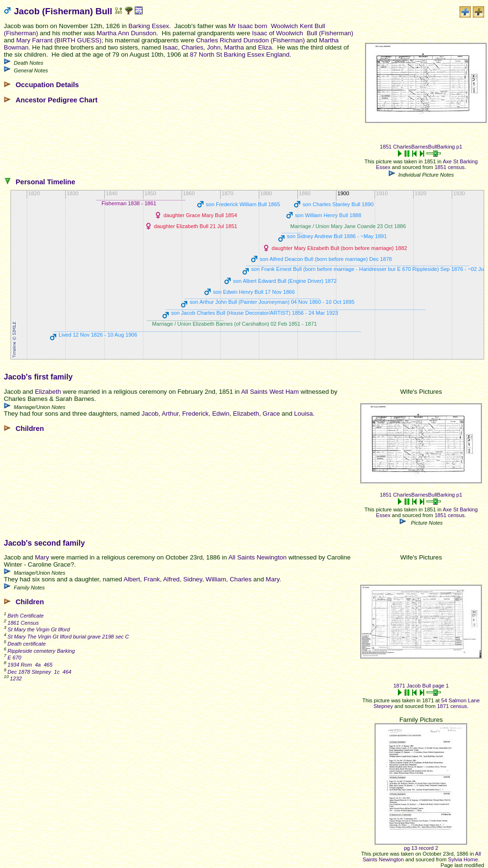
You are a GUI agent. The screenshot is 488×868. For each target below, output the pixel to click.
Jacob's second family (44, 543)
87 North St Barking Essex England (240, 55)
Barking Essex (149, 26)
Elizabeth (48, 392)
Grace (271, 414)
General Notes (31, 70)
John (214, 47)
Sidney (193, 579)
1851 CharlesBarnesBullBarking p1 (421, 147)
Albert (132, 579)
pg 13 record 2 (421, 848)
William (216, 579)
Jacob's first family (38, 377)
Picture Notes (426, 523)
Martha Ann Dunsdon (127, 33)
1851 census (450, 167)
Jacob (150, 414)
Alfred (171, 579)
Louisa (303, 414)
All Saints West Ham (270, 392)
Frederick (195, 414)
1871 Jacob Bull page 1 (421, 686)
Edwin (221, 414)
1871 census (452, 706)
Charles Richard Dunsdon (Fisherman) (250, 40)
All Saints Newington (257, 557)
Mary (42, 557)
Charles (193, 47)
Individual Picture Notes (426, 175)
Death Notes (29, 63)
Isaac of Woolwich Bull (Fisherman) (303, 33)
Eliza (265, 47)
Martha (234, 47)
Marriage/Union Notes (40, 407)
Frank (152, 579)
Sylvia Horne (463, 859)
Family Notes (29, 588)
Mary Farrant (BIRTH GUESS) (59, 40)
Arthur (170, 414)
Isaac (170, 47)
